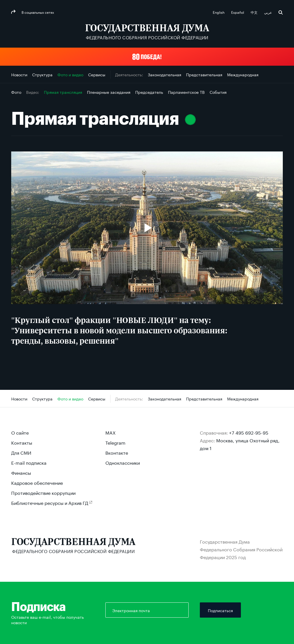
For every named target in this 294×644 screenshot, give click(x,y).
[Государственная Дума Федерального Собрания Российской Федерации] (147, 32)
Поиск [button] (281, 12)
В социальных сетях (37, 12)
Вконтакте (117, 452)
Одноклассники (123, 462)
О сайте (20, 432)
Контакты (22, 442)
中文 (255, 12)
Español (238, 12)
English (219, 12)
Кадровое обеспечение (37, 482)
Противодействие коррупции (43, 492)
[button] (147, 57)
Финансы (21, 472)
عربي (268, 12)
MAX (111, 432)
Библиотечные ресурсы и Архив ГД (50, 502)
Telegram (115, 442)
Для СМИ (21, 452)
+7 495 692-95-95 (249, 432)
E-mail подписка (29, 462)
